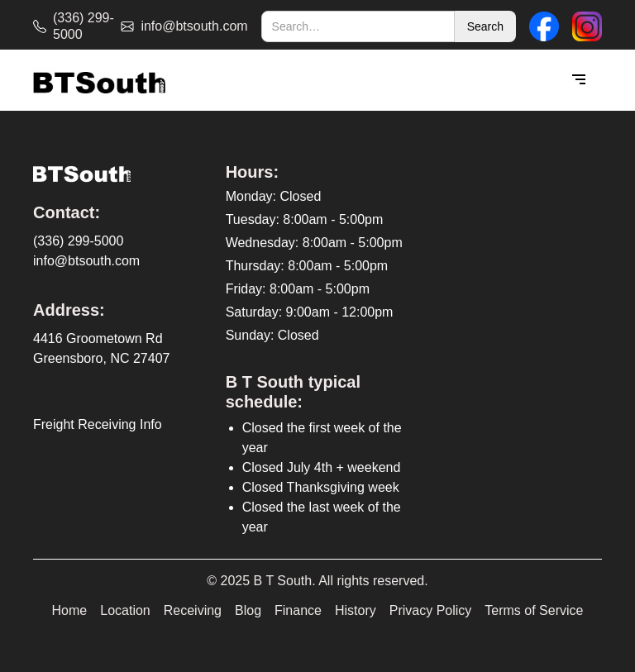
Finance (298, 610)
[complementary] (515, 581)
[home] (99, 81)
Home (70, 610)
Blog (248, 610)
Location (125, 610)
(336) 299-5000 (78, 241)
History (356, 610)
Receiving (193, 610)
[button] (579, 80)
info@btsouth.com (86, 261)
